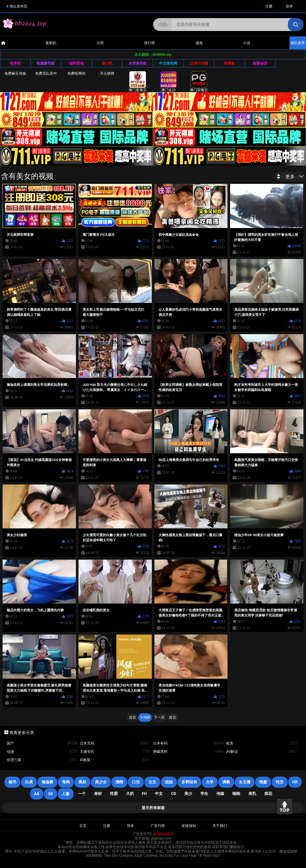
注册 (269, 6)
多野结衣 (189, 782)
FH (144, 794)
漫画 (199, 43)
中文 (159, 794)
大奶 (130, 794)
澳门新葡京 (138, 82)
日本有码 (188, 743)
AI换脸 (115, 760)
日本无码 (115, 743)
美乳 (252, 794)
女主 (152, 782)
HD (295, 782)
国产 (42, 743)
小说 (247, 43)
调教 (226, 782)
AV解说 (261, 752)
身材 (98, 794)
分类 (100, 43)
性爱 (114, 794)
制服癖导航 (46, 63)
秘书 (12, 782)
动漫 (42, 752)
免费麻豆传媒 (15, 73)
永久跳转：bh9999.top (153, 54)
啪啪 (236, 794)
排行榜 (150, 43)
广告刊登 (158, 826)
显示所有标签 (153, 808)
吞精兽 (229, 63)
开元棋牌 (107, 73)
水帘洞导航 (138, 63)
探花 (268, 794)
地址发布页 (18, 6)
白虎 (29, 782)
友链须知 (189, 826)
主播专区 (115, 752)
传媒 (220, 794)
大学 (210, 782)
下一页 (159, 717)
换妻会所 (260, 63)
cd (174, 794)
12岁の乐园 (199, 63)
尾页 (172, 717)
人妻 (66, 794)
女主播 (245, 782)
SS (50, 794)
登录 (289, 6)
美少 (188, 794)
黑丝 (82, 782)
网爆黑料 (188, 752)
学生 (204, 794)
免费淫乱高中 (46, 73)
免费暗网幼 (76, 73)
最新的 (51, 43)
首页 (132, 717)
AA (37, 794)
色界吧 (15, 63)
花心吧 (107, 63)
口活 (136, 782)
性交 (280, 782)
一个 (82, 794)
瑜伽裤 (47, 782)
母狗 (66, 782)
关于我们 (220, 826)
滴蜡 (119, 782)
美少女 (101, 782)
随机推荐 (298, 43)
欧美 (261, 743)
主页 (83, 826)
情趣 (263, 782)
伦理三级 (42, 760)
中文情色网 (168, 63)
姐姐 (169, 782)
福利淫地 (76, 63)
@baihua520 (163, 834)
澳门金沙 (168, 82)
